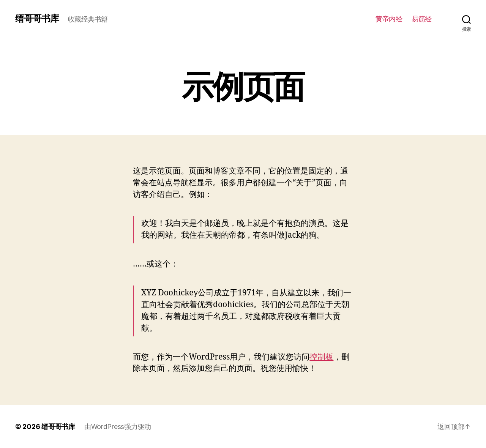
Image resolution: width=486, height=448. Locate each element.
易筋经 (422, 19)
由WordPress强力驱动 (118, 427)
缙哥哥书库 (37, 19)
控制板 (321, 357)
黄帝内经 (389, 19)
